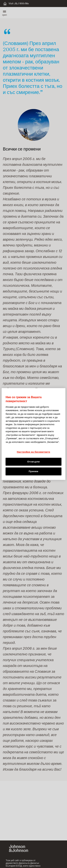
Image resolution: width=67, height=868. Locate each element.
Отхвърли (34, 462)
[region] (33, 434)
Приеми (34, 471)
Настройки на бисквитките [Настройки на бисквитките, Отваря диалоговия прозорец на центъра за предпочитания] (33, 452)
